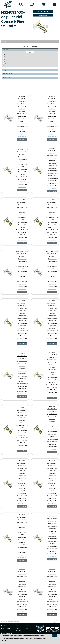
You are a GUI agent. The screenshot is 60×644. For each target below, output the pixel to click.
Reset (30, 83)
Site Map (19, 631)
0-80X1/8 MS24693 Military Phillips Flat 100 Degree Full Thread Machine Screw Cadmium (22, 256)
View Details (22, 139)
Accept (54, 636)
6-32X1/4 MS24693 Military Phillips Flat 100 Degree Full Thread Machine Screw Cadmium (52, 256)
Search (30, 52)
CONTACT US (43, 15)
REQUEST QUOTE (43, 12)
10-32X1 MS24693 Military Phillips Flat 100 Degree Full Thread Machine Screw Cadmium (52, 521)
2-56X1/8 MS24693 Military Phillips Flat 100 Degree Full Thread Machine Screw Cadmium (22, 154)
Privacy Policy (6, 638)
